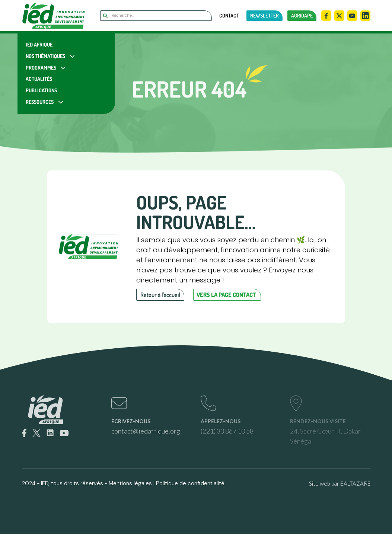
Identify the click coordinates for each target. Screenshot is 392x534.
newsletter (264, 15)
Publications (41, 90)
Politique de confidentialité (190, 483)
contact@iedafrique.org (146, 431)
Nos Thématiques (45, 56)
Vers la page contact (226, 295)
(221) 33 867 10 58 (227, 431)
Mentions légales (130, 483)
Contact (229, 16)
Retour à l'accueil (160, 295)
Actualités (39, 79)
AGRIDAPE (302, 15)
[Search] (156, 16)
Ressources (40, 102)
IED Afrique (39, 44)
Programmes (41, 68)
